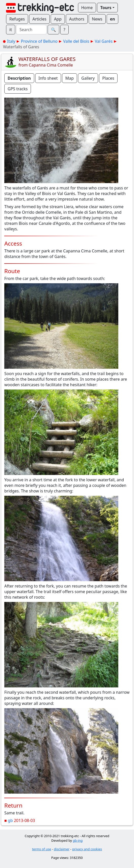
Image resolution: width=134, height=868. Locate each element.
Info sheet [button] (48, 78)
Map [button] (70, 78)
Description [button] (19, 78)
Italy (11, 41)
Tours (106, 8)
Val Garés (104, 41)
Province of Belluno (39, 41)
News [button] (97, 19)
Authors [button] (77, 19)
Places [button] (108, 78)
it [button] (11, 30)
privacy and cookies (87, 849)
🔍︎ (53, 30)
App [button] (58, 19)
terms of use (41, 849)
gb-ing (78, 840)
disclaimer (62, 849)
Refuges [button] (17, 19)
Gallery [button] (88, 78)
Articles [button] (39, 19)
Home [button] (87, 8)
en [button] (112, 19)
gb (10, 820)
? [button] (64, 30)
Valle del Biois (76, 41)
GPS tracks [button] (18, 89)
